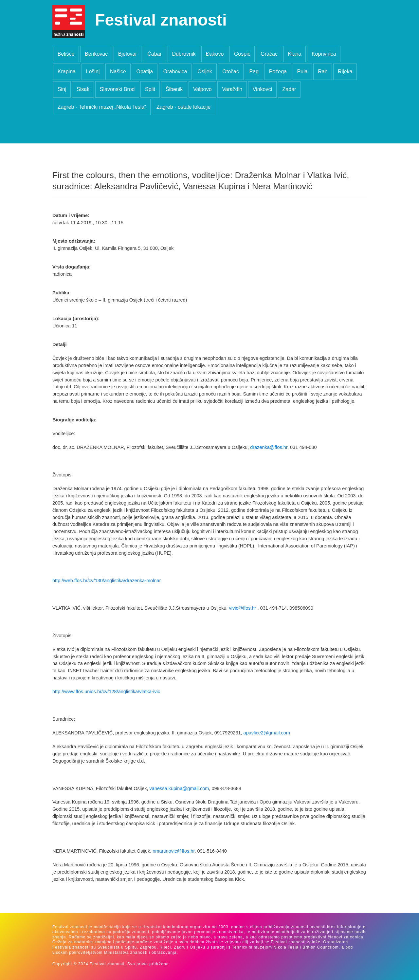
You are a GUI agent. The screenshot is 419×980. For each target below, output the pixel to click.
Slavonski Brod (117, 89)
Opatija (145, 72)
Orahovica (175, 72)
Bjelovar (128, 54)
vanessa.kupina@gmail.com (179, 788)
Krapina (67, 72)
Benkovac (96, 54)
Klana (294, 54)
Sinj (62, 89)
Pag (254, 72)
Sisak (83, 89)
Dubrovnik (184, 54)
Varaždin (232, 89)
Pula (302, 72)
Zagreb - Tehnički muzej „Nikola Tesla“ (102, 107)
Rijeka (345, 72)
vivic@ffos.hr (242, 608)
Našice (118, 72)
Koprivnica (324, 54)
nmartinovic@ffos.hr (173, 851)
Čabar (155, 54)
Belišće (66, 54)
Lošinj (93, 72)
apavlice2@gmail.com (267, 733)
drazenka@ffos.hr (269, 447)
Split (150, 89)
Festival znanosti (161, 20)
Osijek (205, 72)
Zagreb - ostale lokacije (183, 107)
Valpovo (202, 89)
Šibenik (174, 89)
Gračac (269, 54)
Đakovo (215, 54)
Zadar (289, 89)
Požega (278, 72)
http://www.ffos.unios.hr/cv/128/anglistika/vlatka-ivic (106, 692)
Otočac (231, 72)
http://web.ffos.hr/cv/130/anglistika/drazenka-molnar (107, 581)
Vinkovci (262, 89)
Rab (323, 72)
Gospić (242, 54)
